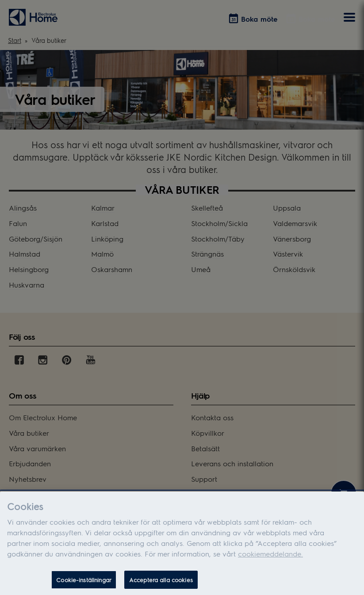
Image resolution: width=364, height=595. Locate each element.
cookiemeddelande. (270, 561)
